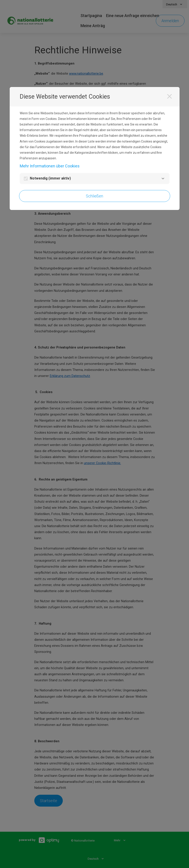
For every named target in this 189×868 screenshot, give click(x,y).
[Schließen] (169, 96)
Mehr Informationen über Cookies (50, 166)
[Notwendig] (163, 179)
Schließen (94, 196)
